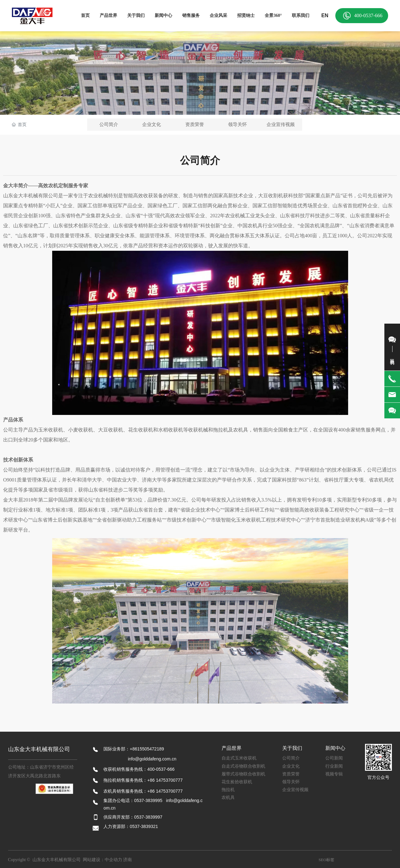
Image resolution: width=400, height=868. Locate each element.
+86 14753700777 (165, 780)
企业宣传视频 (281, 124)
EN (325, 15)
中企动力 (113, 860)
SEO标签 (327, 860)
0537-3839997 (148, 817)
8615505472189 (148, 749)
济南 (127, 860)
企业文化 (152, 124)
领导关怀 (237, 124)
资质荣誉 (195, 124)
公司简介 (109, 124)
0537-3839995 (148, 800)
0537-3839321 (144, 826)
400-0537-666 (368, 15)
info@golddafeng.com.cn (152, 759)
